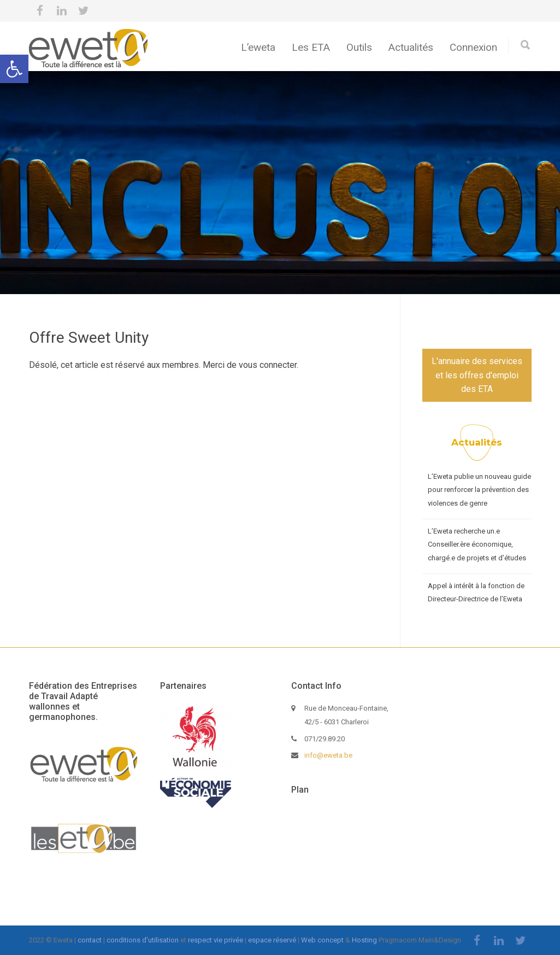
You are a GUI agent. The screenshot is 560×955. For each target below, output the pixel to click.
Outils (359, 47)
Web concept (322, 940)
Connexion (473, 47)
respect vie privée (216, 940)
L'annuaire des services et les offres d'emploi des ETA (477, 375)
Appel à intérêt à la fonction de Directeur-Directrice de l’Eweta (476, 593)
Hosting (364, 940)
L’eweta (258, 47)
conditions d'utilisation (143, 940)
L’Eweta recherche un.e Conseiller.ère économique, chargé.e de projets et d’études (477, 544)
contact (90, 940)
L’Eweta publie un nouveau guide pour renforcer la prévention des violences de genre (479, 490)
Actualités (411, 47)
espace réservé (272, 940)
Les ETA (311, 47)
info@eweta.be (328, 755)
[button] (14, 69)
